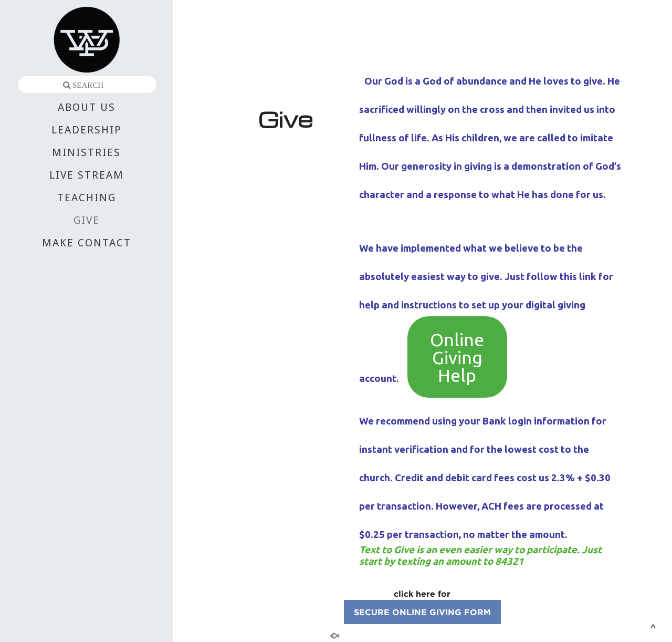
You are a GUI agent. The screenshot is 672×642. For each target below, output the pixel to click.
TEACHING (87, 198)
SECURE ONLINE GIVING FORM (422, 612)
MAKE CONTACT (87, 243)
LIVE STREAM (87, 175)
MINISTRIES (86, 152)
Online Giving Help (457, 357)
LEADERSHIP (87, 130)
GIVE (87, 220)
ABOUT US (87, 107)
